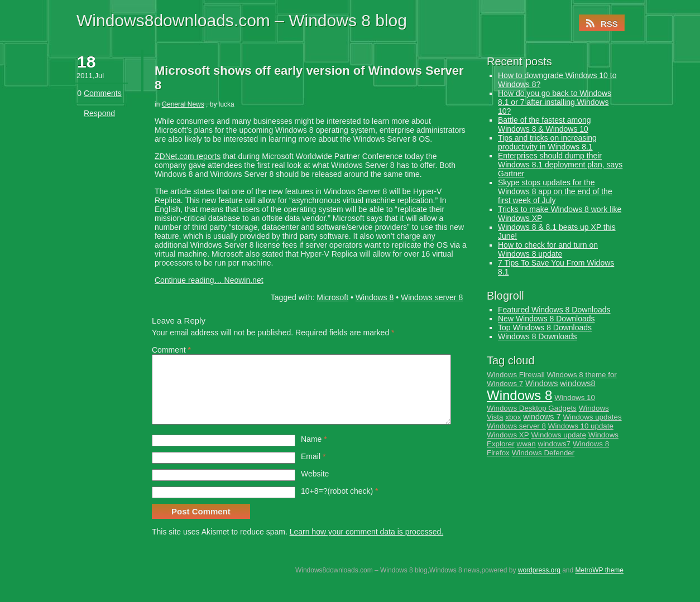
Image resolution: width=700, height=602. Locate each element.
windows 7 (542, 417)
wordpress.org (539, 584)
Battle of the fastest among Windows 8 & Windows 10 (545, 124)
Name (314, 452)
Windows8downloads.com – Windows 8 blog (242, 20)
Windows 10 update (581, 426)
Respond (99, 113)
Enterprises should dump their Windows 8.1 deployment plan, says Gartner (560, 165)
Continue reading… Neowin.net (209, 280)
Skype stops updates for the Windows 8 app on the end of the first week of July (555, 191)
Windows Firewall (516, 375)
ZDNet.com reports (188, 156)
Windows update (558, 435)
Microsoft (332, 297)
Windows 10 (575, 398)
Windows (541, 383)
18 (86, 62)
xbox (513, 417)
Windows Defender (543, 453)
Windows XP (508, 435)
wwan (526, 444)
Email (313, 470)
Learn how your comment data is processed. (366, 545)
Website (315, 487)
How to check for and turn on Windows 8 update (548, 249)
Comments (103, 93)
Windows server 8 (432, 297)
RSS (609, 24)
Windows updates (592, 417)
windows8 (577, 383)
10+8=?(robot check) (337, 504)
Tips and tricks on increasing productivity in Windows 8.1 (547, 142)
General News (183, 104)
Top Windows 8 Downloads (545, 328)
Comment (171, 350)
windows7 (555, 444)
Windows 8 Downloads (538, 336)
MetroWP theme (600, 584)
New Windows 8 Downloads (546, 319)
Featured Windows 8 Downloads (554, 310)
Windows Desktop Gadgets (532, 408)
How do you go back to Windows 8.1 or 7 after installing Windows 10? (555, 102)
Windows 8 (375, 297)
